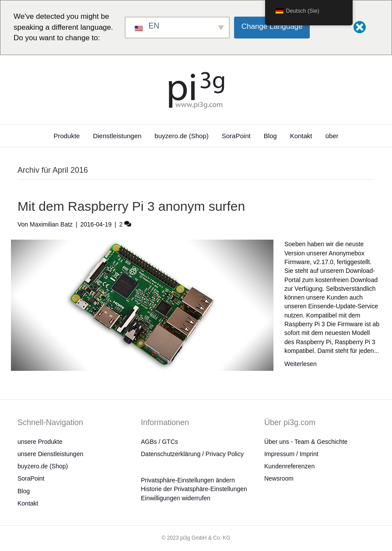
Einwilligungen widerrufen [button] (176, 498)
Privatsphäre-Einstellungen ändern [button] (188, 480)
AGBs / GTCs (159, 442)
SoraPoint (236, 136)
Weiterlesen (301, 364)
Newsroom (279, 478)
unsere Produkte (40, 442)
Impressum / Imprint (291, 454)
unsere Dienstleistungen (50, 454)
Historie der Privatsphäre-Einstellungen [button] (194, 489)
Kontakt (301, 136)
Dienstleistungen (117, 136)
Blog (270, 136)
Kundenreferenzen (289, 466)
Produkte (66, 136)
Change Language (272, 26)
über (332, 136)
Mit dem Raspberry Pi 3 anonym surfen (131, 206)
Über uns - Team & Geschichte (306, 442)
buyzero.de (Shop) (181, 136)
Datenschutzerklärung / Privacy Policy (192, 454)
